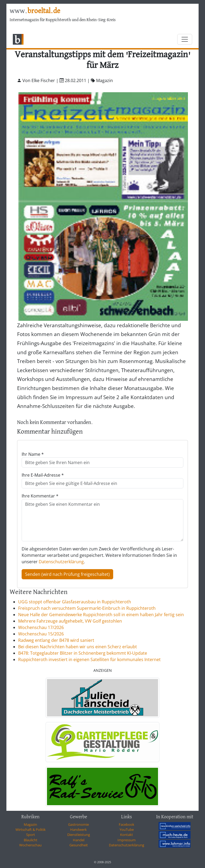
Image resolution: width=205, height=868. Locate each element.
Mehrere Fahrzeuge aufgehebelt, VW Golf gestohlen (70, 621)
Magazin (30, 824)
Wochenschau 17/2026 (41, 627)
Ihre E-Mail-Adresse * (43, 475)
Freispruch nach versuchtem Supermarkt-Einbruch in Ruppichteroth (87, 608)
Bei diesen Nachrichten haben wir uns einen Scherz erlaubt (78, 647)
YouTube (127, 830)
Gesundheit (79, 845)
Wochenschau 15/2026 (41, 634)
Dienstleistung (79, 835)
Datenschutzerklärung (61, 562)
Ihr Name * (33, 454)
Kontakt (127, 835)
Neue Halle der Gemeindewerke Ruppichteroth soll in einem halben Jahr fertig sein (101, 615)
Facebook (127, 824)
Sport (31, 835)
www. (35, 11)
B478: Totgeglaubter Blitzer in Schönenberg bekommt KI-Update (83, 653)
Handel (79, 840)
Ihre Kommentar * (40, 496)
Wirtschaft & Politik (31, 830)
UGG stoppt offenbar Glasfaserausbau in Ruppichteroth (75, 602)
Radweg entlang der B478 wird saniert (56, 640)
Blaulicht (31, 840)
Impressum (127, 840)
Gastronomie (78, 824)
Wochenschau (30, 845)
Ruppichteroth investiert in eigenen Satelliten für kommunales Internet (89, 659)
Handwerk (78, 830)
